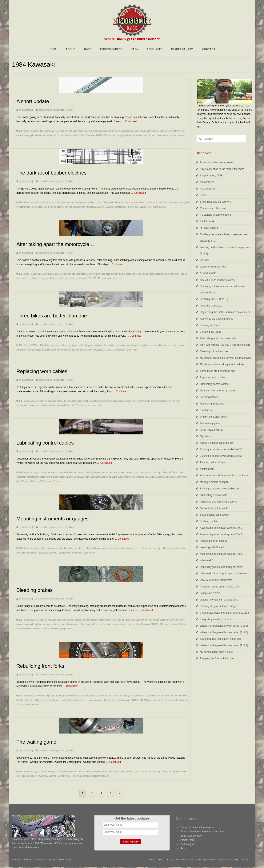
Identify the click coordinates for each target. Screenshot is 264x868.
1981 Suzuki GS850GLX (30, 274)
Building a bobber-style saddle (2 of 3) (221, 456)
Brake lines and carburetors (215, 202)
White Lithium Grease (51, 481)
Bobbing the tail (209, 521)
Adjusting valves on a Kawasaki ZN (220, 587)
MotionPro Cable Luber (112, 477)
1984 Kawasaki (47, 131)
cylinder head (34, 350)
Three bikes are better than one (218, 371)
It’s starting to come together (216, 215)
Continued (131, 121)
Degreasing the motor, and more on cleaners (225, 312)
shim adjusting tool (141, 135)
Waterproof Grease (30, 481)
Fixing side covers (210, 593)
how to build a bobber (75, 135)
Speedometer (90, 553)
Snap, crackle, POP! (211, 176)
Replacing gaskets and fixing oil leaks (221, 567)
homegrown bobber (55, 135)
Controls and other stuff (213, 208)
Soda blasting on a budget (215, 515)
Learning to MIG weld (212, 547)
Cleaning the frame (211, 332)
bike (105, 131)
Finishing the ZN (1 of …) (214, 299)
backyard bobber (76, 131)
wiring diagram (159, 207)
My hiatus (205, 436)
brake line (111, 620)
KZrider (112, 207)
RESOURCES (155, 49)
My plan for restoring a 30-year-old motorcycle (226, 358)
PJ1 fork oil (169, 700)
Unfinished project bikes (213, 417)
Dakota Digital (23, 700)
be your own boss (93, 131)
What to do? (207, 560)
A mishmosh (207, 469)
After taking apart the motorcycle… (219, 338)
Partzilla (75, 776)
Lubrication (95, 477)
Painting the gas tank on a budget (219, 606)
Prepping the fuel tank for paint (217, 658)
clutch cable (119, 401)
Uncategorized (57, 110)
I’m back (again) (209, 228)
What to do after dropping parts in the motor (224, 574)
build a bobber (122, 131)
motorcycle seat (143, 477)
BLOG (88, 49)
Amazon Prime (41, 202)
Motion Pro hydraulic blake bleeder (33, 629)
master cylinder (171, 624)
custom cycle (178, 131)
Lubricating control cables (214, 384)
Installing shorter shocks (214, 541)
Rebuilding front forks (212, 404)
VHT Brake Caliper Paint (28, 705)
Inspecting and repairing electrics (218, 502)
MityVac (183, 624)
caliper (156, 620)
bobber (111, 131)
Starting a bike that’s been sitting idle (221, 639)
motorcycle (114, 135)
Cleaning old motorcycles (214, 351)
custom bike (165, 131)
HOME (53, 49)
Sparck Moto (145, 207)
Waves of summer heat (213, 267)
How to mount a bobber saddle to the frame (224, 476)
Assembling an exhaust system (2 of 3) (222, 534)
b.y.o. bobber (61, 131)
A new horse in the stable (214, 508)
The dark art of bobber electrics (217, 280)
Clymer (155, 131)
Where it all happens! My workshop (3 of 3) (224, 626)
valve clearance (164, 135)
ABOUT (70, 49)
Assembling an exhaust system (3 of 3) (222, 528)
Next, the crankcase (211, 306)
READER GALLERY (182, 49)
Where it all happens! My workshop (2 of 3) (224, 632)
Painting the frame (210, 325)
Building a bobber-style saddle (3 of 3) (221, 449)
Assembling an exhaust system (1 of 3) (222, 554)
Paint (203, 195)
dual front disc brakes (56, 624)
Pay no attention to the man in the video (222, 169)
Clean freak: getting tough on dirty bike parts (225, 613)
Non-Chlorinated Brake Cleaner (166, 477)
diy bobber (40, 135)
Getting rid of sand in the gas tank (219, 600)
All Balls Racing (42, 696)
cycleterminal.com (25, 207)
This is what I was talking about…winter (222, 364)
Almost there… (208, 182)
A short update (208, 273)
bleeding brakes (90, 620)
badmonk (27, 110)
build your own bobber (140, 131)
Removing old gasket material (217, 319)
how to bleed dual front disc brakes (103, 624)
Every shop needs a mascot (216, 619)
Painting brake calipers (213, 462)
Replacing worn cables (213, 378)
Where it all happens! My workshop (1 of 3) (224, 645)
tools (153, 135)
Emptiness (206, 410)
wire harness (178, 135)
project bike (126, 135)
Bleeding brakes (209, 397)
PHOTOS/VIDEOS (111, 49)
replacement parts (101, 776)
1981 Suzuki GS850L (29, 131)
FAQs (135, 49)
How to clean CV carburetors (216, 580)
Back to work (207, 221)
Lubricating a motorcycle (214, 495)
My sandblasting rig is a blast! (217, 652)
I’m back (205, 260)
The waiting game (210, 423)
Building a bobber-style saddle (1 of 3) (221, 489)
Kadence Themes (64, 860)
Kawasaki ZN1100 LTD (97, 135)
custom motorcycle (25, 135)
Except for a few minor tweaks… (218, 163)
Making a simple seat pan (214, 482)
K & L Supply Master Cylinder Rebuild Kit (101, 700)
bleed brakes (75, 620)
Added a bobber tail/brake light (217, 443)
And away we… (209, 189)
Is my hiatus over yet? (212, 430)
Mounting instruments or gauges (218, 391)
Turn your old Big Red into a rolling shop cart (225, 345)
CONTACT (209, 49)
